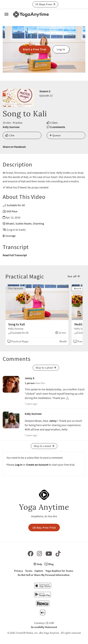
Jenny (53, 421)
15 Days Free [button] (45, 4)
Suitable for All (16, 205)
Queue (55, 135)
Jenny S (30, 378)
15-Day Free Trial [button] (44, 527)
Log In (19, 465)
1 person (30, 383)
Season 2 (45, 91)
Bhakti (10, 223)
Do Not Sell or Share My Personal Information (44, 575)
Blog (49, 564)
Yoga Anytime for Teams (59, 571)
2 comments (58, 127)
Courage (10, 236)
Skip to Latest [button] (46, 368)
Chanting (38, 223)
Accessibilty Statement (44, 627)
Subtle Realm (23, 223)
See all (74, 276)
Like (10, 135)
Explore (39, 571)
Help (38, 564)
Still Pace (12, 211)
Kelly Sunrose (11, 127)
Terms (29, 571)
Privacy (18, 571)
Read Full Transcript (15, 255)
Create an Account (37, 465)
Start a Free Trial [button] (35, 49)
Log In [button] (61, 49)
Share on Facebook (14, 147)
